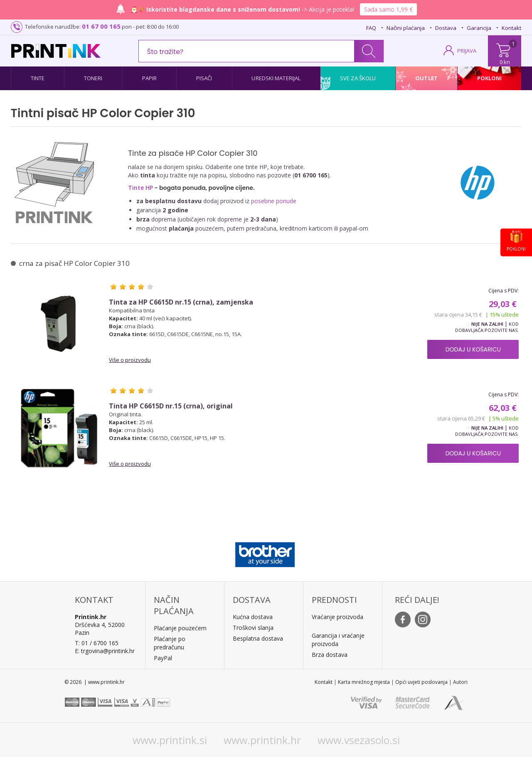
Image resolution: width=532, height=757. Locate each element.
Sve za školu (358, 78)
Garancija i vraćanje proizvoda (338, 640)
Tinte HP (140, 188)
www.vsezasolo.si (359, 740)
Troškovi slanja (253, 628)
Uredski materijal (276, 78)
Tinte (38, 78)
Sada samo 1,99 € (388, 9)
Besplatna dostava (258, 638)
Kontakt (511, 28)
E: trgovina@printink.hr (105, 651)
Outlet (426, 78)
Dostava (446, 28)
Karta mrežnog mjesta (364, 682)
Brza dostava (330, 655)
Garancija (479, 28)
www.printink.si (170, 740)
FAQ (371, 28)
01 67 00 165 (101, 26)
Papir (150, 78)
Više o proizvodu (130, 360)
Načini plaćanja (406, 28)
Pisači (204, 78)
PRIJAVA (467, 51)
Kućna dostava (253, 617)
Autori (460, 682)
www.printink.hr (262, 740)
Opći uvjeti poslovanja (421, 682)
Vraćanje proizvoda (337, 617)
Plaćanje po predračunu (170, 643)
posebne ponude (274, 201)
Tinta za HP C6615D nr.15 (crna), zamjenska (181, 302)
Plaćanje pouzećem (180, 628)
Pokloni (490, 78)
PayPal (163, 658)
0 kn (505, 62)
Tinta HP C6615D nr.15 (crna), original (171, 406)
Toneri (93, 78)
